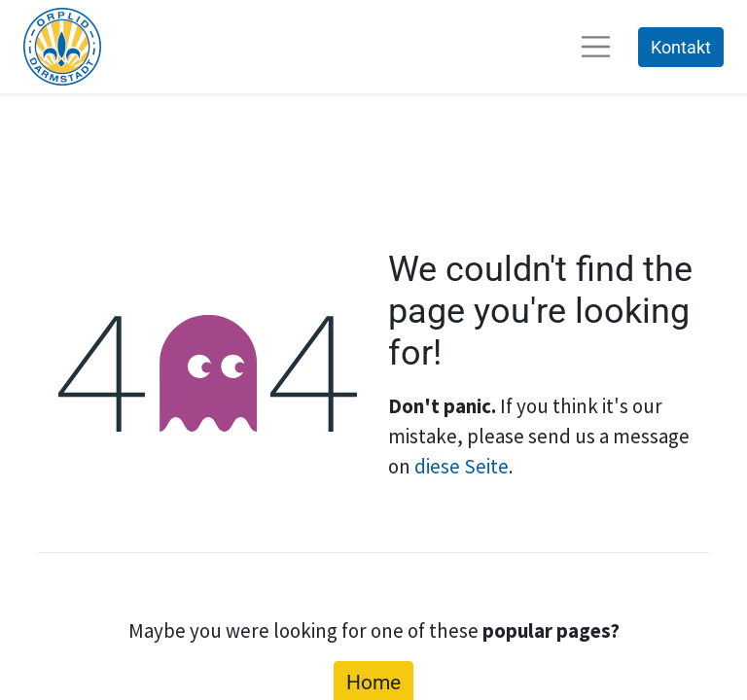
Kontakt (681, 47)
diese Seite (462, 466)
